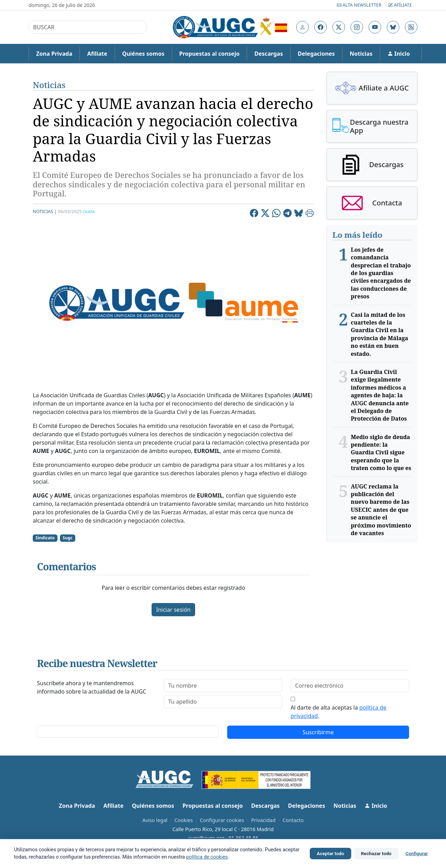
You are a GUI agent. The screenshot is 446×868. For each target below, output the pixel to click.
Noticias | (45, 211)
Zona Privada (54, 54)
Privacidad (263, 820)
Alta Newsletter (360, 5)
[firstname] (223, 686)
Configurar (417, 853)
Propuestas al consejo (209, 54)
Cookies (183, 820)
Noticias (361, 54)
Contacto (293, 820)
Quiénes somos (143, 54)
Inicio (399, 54)
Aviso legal (155, 820)
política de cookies (207, 857)
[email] (350, 686)
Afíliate (400, 5)
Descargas (269, 54)
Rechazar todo (376, 853)
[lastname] (223, 702)
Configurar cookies (222, 820)
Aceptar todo (330, 853)
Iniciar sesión (173, 610)
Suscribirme (318, 732)
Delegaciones (316, 54)
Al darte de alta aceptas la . (339, 712)
